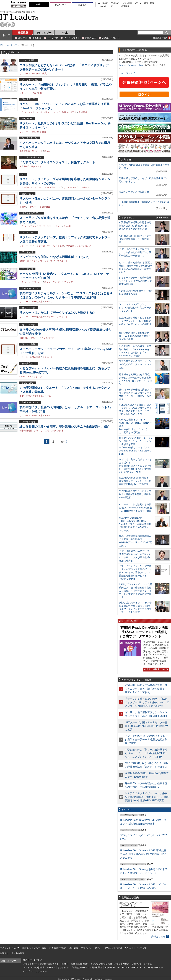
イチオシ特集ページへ (156, 669)
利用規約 (26, 948)
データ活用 (53, 38)
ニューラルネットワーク (31, 187)
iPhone (23, 377)
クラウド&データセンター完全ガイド (41, 964)
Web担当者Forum (80, 964)
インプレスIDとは (131, 73)
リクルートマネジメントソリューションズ (40, 112)
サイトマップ (140, 948)
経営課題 (23, 33)
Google (48, 151)
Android (67, 226)
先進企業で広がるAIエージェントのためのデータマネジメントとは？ (135, 364)
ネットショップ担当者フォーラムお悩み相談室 (80, 968)
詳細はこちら (158, 936)
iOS (30, 377)
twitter (2, 25)
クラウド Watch (122, 964)
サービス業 (37, 302)
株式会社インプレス (33, 960)
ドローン (115, 6)
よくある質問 (18, 953)
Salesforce (45, 207)
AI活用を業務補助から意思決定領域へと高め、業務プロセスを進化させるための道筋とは (135, 226)
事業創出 (37, 38)
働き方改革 (25, 151)
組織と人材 (91, 38)
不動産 (23, 207)
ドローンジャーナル (153, 968)
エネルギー (103, 6)
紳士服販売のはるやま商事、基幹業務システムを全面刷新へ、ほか (65, 427)
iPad (40, 93)
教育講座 (125, 6)
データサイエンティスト (56, 317)
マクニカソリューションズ (79, 246)
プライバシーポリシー (92, 948)
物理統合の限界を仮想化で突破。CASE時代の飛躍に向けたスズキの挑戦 (135, 336)
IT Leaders (19, 17)
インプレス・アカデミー (35, 971)
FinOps (35, 74)
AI (20, 166)
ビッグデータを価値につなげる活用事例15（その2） (55, 257)
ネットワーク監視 (55, 246)
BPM (22, 396)
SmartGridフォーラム (142, 964)
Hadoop (23, 338)
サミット (24, 357)
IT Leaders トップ (9, 45)
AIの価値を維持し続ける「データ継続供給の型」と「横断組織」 (135, 239)
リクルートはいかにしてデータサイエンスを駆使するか (57, 313)
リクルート (25, 74)
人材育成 (83, 112)
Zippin (35, 132)
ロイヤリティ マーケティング (41, 261)
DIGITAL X (136, 968)
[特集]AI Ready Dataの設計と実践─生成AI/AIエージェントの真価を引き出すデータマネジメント (144, 632)
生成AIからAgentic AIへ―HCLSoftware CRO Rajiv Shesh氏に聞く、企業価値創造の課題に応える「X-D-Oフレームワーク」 (135, 524)
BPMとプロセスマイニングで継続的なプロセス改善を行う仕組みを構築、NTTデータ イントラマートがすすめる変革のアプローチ (135, 591)
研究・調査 (149, 3)
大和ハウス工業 (42, 431)
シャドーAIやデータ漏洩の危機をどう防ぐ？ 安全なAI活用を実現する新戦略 (135, 281)
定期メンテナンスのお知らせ (134, 192)
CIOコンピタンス (111, 38)
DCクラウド (61, 5)
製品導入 (82, 5)
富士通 (43, 132)
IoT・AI (138, 3)
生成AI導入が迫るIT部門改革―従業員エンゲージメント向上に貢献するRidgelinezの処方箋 (135, 481)
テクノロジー (44, 33)
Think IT (65, 964)
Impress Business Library (132, 65)
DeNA (22, 261)
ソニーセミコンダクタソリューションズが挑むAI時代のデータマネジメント (135, 308)
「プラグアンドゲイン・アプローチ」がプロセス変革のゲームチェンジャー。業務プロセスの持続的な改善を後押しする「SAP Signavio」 (135, 572)
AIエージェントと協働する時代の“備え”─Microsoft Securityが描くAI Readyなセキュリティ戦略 (135, 508)
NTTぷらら (37, 282)
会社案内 (74, 948)
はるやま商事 (57, 431)
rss (13, 25)
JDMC (26, 166)
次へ (63, 442)
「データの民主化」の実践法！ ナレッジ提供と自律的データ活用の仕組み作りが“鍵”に (135, 252)
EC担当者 (115, 3)
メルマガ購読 (40, 948)
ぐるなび (37, 377)
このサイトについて (10, 948)
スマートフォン (54, 226)
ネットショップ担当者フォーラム (39, 968)
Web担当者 (103, 3)
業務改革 (23, 38)
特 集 (65, 33)
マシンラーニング (53, 187)
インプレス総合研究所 (101, 964)
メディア (49, 302)
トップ (6, 35)
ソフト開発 (127, 3)
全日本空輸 (35, 357)
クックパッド (48, 338)
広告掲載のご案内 (58, 948)
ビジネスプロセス (34, 396)
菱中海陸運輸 (26, 431)
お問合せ (4, 953)
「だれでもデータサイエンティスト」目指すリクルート (57, 162)
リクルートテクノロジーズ (76, 187)
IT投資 (44, 74)
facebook (8, 25)
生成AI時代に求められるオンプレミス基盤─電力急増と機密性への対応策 (135, 494)
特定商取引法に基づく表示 (118, 948)
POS (34, 93)
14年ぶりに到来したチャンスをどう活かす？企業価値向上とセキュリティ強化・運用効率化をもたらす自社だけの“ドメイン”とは (135, 466)
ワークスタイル (72, 38)
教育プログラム (69, 112)
